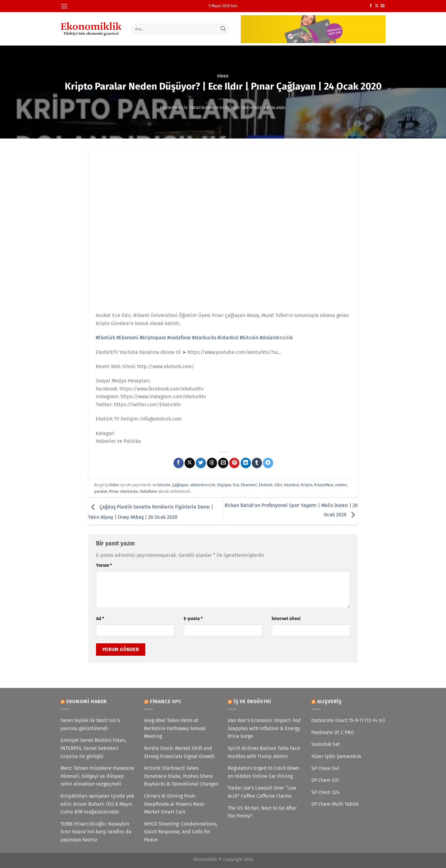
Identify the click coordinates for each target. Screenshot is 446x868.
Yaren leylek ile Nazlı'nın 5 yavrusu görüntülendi (90, 724)
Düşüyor (224, 485)
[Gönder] (223, 29)
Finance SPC (166, 701)
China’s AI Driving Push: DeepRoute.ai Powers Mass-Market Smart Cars (175, 804)
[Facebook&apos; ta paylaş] (179, 463)
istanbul (291, 485)
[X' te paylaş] (190, 463)
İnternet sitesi (286, 619)
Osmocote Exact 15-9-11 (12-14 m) (348, 720)
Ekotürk (266, 485)
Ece (236, 485)
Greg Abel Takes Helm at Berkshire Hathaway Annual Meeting (175, 728)
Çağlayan (180, 485)
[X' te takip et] (377, 6)
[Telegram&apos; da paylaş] (268, 463)
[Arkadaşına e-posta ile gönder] (223, 463)
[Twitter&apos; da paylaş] (201, 463)
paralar (101, 491)
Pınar (114, 491)
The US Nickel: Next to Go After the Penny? (262, 812)
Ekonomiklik (174, 108)
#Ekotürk (105, 338)
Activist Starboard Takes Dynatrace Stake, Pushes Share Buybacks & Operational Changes (181, 776)
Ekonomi (249, 485)
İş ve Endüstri (252, 701)
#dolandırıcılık (276, 338)
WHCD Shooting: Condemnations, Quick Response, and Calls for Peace (181, 832)
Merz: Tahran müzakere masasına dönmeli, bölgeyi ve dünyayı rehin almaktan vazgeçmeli (97, 776)
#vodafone (179, 338)
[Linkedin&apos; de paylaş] (246, 463)
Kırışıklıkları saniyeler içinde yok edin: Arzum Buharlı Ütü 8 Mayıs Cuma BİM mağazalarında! (97, 804)
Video (223, 76)
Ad (100, 619)
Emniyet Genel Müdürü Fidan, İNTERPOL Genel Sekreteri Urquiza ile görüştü (93, 748)
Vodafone (148, 491)
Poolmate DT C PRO (333, 732)
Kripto (306, 485)
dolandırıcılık (203, 485)
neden (341, 485)
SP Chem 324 (326, 792)
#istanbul (228, 338)
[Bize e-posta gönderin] (383, 6)
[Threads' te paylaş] (212, 463)
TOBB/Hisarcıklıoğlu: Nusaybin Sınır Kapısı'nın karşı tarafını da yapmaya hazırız (96, 832)
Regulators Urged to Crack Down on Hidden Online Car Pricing (263, 772)
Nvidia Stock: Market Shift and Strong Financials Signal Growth (179, 752)
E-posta (193, 619)
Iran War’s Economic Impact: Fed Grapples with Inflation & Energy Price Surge (264, 728)
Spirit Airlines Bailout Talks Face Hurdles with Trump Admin (264, 752)
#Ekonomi (127, 338)
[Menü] (64, 6)
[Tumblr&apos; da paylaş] (257, 463)
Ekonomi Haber (87, 701)
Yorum (104, 565)
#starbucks (204, 338)
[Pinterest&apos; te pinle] (234, 463)
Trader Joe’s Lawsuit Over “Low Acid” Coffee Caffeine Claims (262, 792)
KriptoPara (324, 485)
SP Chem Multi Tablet (335, 804)
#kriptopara (153, 338)
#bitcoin (249, 338)
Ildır (278, 485)
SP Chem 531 (325, 780)
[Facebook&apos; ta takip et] (371, 6)
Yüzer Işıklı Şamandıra (336, 756)
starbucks (129, 491)
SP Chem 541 (325, 768)
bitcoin (164, 485)
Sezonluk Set (326, 744)
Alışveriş (329, 701)
